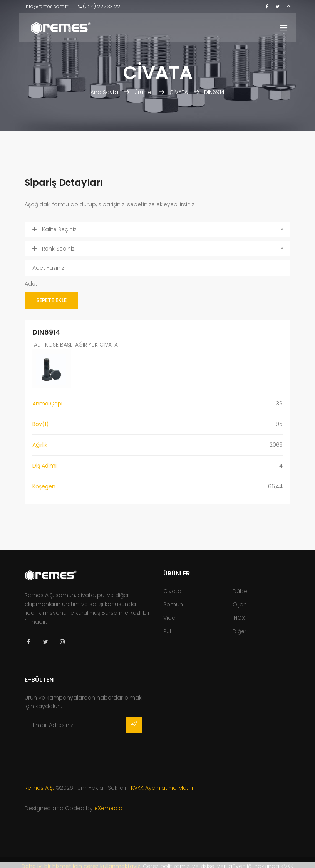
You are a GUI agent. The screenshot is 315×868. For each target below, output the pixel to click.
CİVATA (179, 92)
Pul (167, 631)
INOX (239, 618)
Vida (169, 618)
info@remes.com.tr (46, 6)
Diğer (240, 631)
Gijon (240, 604)
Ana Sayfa (105, 92)
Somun (173, 604)
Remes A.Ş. (39, 788)
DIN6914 (214, 92)
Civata (172, 591)
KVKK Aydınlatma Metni (162, 788)
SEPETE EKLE (51, 300)
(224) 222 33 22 (99, 6)
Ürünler (144, 92)
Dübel (240, 591)
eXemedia (108, 808)
